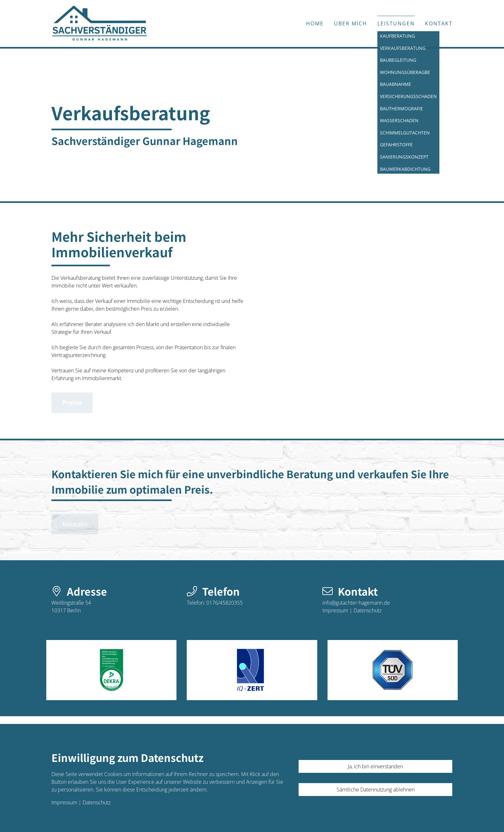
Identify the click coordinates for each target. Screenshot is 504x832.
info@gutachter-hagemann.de (356, 603)
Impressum (335, 610)
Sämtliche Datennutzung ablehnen (376, 790)
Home (315, 23)
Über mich (351, 23)
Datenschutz (368, 610)
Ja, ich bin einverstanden (375, 766)
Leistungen (396, 23)
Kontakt (439, 23)
